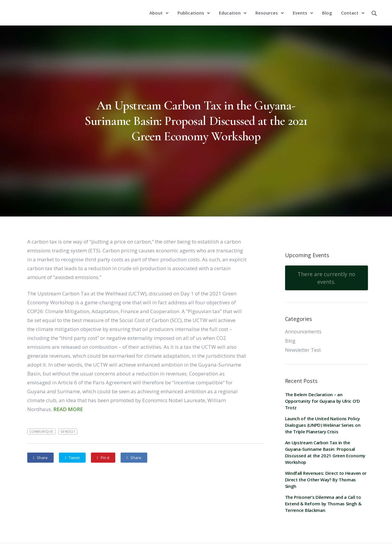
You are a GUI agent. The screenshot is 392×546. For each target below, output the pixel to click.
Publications (192, 10)
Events (301, 10)
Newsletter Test (303, 344)
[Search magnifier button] (374, 12)
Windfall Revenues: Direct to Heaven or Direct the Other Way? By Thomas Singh (326, 474)
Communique (41, 426)
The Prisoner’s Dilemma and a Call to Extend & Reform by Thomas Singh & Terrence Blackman (323, 498)
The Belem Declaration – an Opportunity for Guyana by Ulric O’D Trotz (323, 395)
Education (231, 10)
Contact (351, 10)
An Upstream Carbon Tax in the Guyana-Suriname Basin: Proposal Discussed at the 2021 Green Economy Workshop (196, 115)
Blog (328, 10)
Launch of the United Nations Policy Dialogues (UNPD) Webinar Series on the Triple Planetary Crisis (323, 419)
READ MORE (68, 403)
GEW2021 (68, 426)
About (157, 10)
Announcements (303, 326)
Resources (268, 10)
